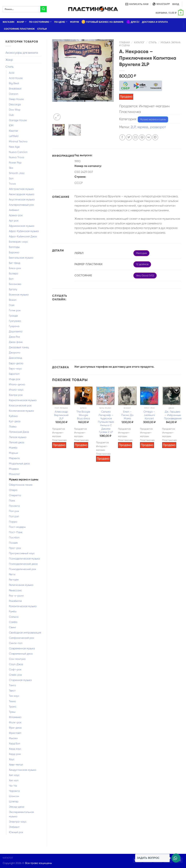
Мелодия (141, 253)
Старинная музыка (20, 680)
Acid (12, 73)
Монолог (14, 474)
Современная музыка (22, 648)
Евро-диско (16, 363)
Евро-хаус (15, 369)
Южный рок (16, 832)
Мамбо (13, 448)
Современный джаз (21, 654)
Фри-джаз (15, 728)
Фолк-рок (15, 722)
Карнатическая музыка (23, 400)
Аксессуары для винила (22, 53)
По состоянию (40, 22)
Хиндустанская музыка (23, 770)
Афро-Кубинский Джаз (23, 236)
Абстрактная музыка (21, 189)
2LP (133, 127)
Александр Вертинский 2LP (61, 415)
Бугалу (13, 289)
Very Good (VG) (145, 275)
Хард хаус (15, 749)
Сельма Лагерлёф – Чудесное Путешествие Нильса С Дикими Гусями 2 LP (106, 422)
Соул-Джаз (16, 664)
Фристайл (15, 733)
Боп (11, 279)
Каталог (139, 42)
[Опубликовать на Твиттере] (129, 137)
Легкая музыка (18, 437)
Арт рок (14, 221)
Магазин (9, 22)
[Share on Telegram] (155, 137)
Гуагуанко (15, 321)
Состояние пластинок (19, 29)
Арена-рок (16, 215)
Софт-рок (15, 669)
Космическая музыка (21, 411)
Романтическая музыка (23, 606)
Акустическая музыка (22, 199)
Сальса (14, 617)
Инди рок (15, 379)
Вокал (13, 300)
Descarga (15, 104)
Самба (13, 622)
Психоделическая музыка (24, 559)
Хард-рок (15, 754)
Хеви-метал (16, 765)
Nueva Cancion (18, 152)
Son (11, 178)
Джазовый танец (19, 347)
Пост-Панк (16, 532)
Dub (11, 115)
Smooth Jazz (17, 173)
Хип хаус (14, 775)
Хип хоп (14, 780)
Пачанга (14, 506)
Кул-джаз (15, 421)
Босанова (15, 284)
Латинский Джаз (19, 432)
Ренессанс (15, 590)
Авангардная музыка (22, 194)
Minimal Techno (18, 141)
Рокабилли (15, 601)
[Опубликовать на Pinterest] (142, 137)
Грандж (13, 316)
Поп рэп (14, 516)
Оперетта (15, 495)
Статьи (42, 29)
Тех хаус (14, 696)
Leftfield (14, 136)
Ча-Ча (13, 786)
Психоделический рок (23, 569)
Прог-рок (15, 548)
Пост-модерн (17, 527)
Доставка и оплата (155, 22)
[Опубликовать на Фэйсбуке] (122, 137)
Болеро (14, 273)
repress (143, 127)
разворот (158, 127)
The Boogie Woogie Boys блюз (83, 415)
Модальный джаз (19, 463)
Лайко (13, 427)
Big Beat (14, 83)
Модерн (14, 469)
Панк (12, 501)
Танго (12, 685)
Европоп (14, 374)
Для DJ (133, 22)
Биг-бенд (15, 263)
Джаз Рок (14, 337)
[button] (176, 4)
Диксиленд (15, 358)
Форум (75, 22)
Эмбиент (14, 827)
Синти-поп (16, 643)
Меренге (14, 458)
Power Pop (15, 163)
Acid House (16, 78)
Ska (11, 168)
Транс (13, 707)
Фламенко (15, 717)
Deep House (16, 99)
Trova (12, 184)
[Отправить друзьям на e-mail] (135, 137)
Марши (13, 453)
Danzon (14, 94)
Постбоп (14, 537)
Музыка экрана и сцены (24, 479)
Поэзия (13, 543)
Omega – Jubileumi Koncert (149, 415)
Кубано (13, 416)
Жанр (22, 22)
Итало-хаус (16, 390)
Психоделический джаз (23, 564)
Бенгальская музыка (21, 258)
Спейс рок (15, 675)
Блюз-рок (15, 268)
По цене (61, 22)
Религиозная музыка (21, 585)
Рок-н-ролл (16, 596)
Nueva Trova (16, 157)
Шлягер (14, 801)
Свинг (13, 627)
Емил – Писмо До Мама (127, 415)
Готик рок (15, 310)
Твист (12, 691)
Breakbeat (15, 89)
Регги (12, 574)
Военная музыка (19, 295)
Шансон (14, 796)
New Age (14, 147)
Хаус (12, 759)
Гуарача (14, 326)
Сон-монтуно (17, 659)
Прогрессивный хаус (22, 553)
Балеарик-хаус (18, 242)
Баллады (14, 247)
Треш (12, 712)
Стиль (10, 67)
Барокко (14, 252)
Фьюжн (13, 738)
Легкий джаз (16, 442)
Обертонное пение (21, 485)
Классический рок (20, 405)
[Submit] (43, 9)
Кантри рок (16, 395)
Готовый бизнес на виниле (103, 22)
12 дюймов (142, 264)
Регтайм (14, 580)
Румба (13, 611)
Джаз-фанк (16, 342)
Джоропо (15, 353)
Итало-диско (17, 384)
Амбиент (14, 210)
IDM (11, 125)
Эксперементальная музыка (21, 814)
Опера (13, 490)
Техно (12, 701)
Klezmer (14, 131)
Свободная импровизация (25, 633)
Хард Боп (15, 743)
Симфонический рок (22, 638)
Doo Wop (15, 110)
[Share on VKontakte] (149, 137)
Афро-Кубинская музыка (24, 231)
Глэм (12, 305)
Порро (13, 522)
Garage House (18, 120)
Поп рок (14, 511)
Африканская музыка (22, 226)
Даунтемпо (16, 331)
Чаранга (14, 791)
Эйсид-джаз (16, 807)
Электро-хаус (18, 822)
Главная (125, 42)
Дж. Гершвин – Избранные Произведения (173, 415)
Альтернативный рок (21, 205)
